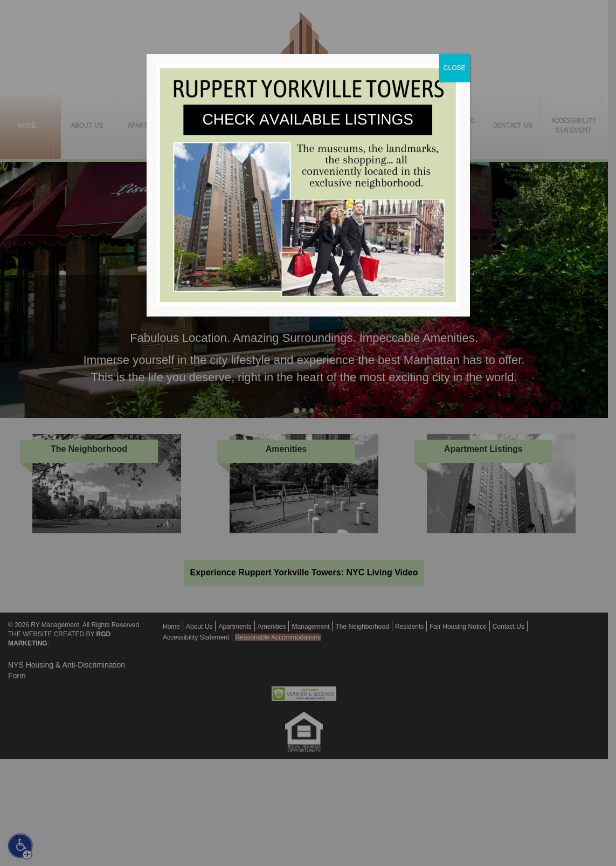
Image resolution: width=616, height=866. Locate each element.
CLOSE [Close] (455, 68)
